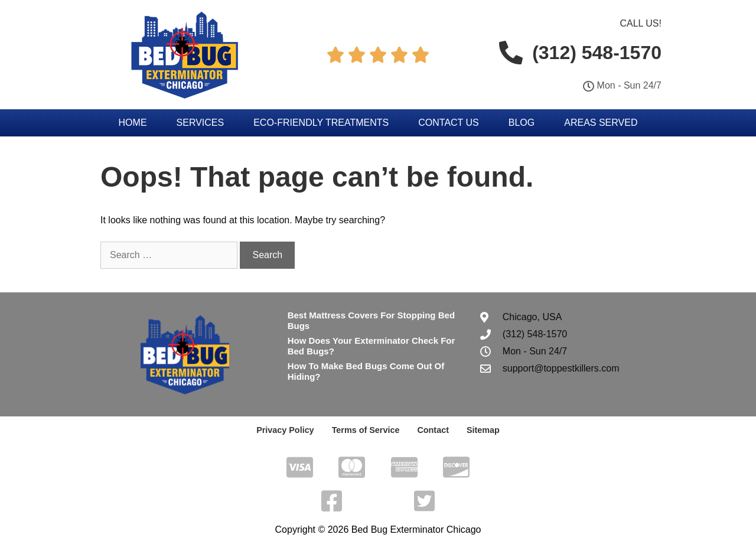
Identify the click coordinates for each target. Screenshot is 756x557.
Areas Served (601, 123)
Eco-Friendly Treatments (321, 123)
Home (133, 123)
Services (201, 123)
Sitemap (481, 430)
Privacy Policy (287, 430)
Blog (522, 123)
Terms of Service (366, 430)
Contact (432, 430)
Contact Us (449, 123)
